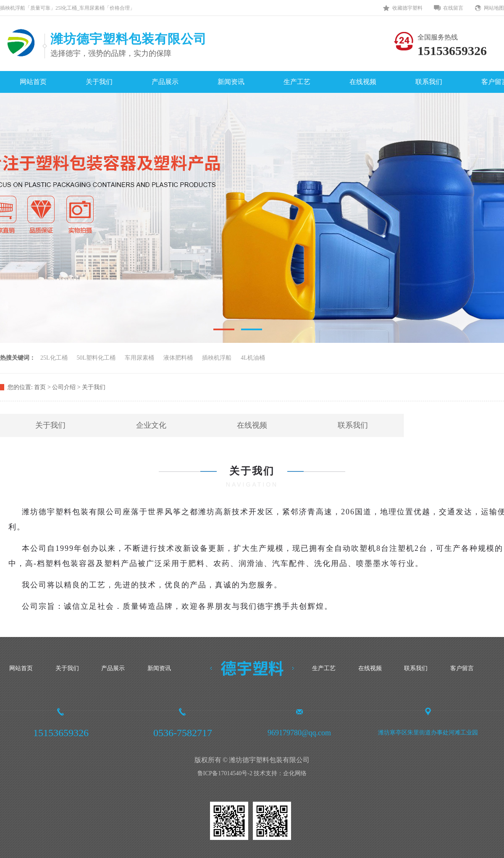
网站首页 (33, 82)
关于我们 (99, 82)
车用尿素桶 (139, 358)
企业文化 (151, 425)
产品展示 (165, 82)
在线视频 (363, 82)
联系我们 (429, 82)
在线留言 (453, 8)
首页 (40, 387)
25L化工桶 (54, 358)
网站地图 (494, 8)
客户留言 (462, 668)
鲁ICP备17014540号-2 (225, 773)
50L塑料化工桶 (96, 358)
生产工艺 (297, 82)
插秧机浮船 (217, 358)
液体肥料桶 (178, 358)
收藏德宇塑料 (407, 8)
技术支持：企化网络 (280, 773)
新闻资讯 (231, 82)
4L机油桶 (253, 358)
